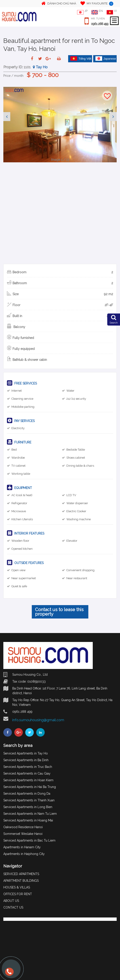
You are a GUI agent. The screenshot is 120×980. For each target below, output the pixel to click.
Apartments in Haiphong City (24, 854)
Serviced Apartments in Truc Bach (28, 767)
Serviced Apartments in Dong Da (27, 794)
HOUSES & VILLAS (17, 887)
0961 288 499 (100, 24)
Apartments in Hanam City (22, 847)
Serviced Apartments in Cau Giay (27, 773)
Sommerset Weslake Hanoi (23, 834)
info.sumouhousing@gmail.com (38, 720)
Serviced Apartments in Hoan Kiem (28, 780)
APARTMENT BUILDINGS (21, 881)
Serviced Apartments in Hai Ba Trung (30, 787)
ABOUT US (11, 901)
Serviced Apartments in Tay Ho (26, 753)
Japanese (106, 59)
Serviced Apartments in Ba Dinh (26, 760)
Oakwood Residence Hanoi (23, 827)
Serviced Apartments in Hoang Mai (28, 820)
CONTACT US (13, 907)
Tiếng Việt (81, 59)
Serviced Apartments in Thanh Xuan (29, 800)
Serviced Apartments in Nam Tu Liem (30, 814)
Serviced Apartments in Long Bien (28, 807)
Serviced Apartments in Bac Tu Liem (29, 840)
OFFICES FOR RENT (18, 894)
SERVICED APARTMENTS (21, 874)
